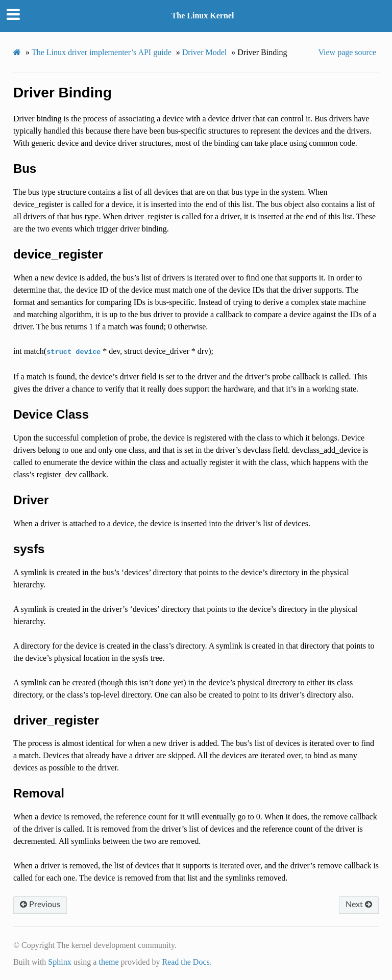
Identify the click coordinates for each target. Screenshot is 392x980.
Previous (40, 905)
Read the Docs (186, 962)
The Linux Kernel (203, 16)
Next (359, 905)
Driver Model (205, 52)
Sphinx (59, 962)
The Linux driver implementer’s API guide (102, 52)
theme (108, 962)
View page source (347, 52)
